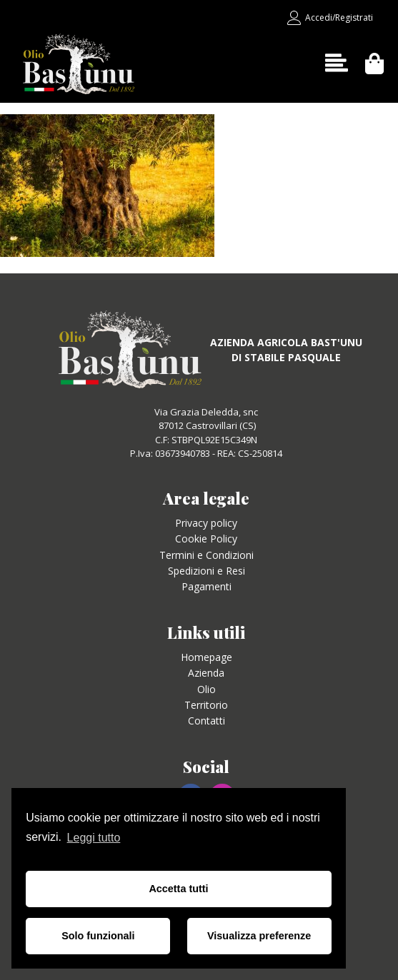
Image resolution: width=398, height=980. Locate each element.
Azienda (206, 673)
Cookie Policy (206, 539)
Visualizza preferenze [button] (259, 936)
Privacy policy (206, 523)
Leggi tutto (94, 838)
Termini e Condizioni (207, 555)
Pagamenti (207, 586)
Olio (207, 689)
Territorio (206, 705)
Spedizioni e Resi (207, 571)
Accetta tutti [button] (178, 889)
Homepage (207, 657)
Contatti (207, 721)
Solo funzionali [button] (98, 936)
